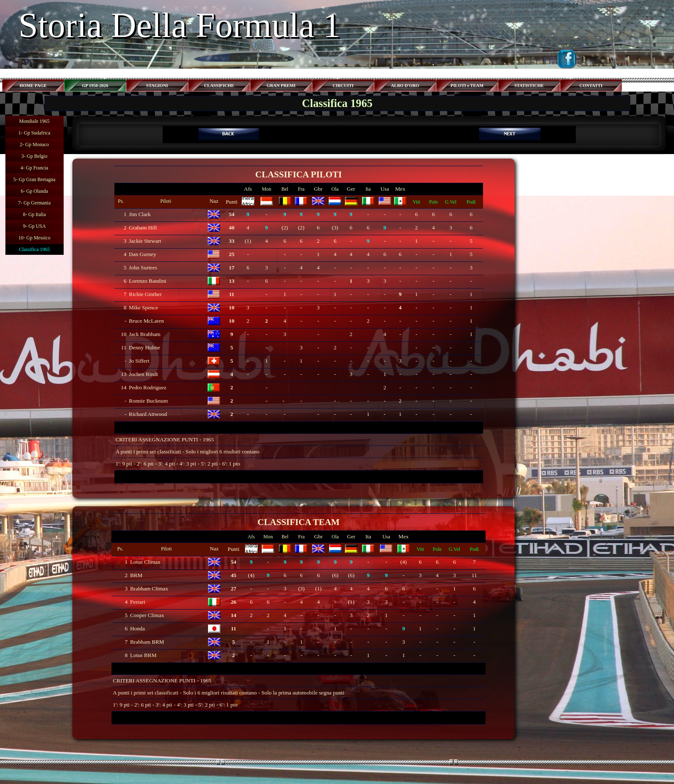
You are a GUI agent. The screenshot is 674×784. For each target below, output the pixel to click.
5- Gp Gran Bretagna (34, 179)
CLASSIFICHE (219, 86)
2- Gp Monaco (35, 144)
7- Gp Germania (35, 203)
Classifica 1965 (34, 249)
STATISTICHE (529, 86)
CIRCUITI (343, 86)
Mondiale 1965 (34, 121)
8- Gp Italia (34, 214)
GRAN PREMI (281, 86)
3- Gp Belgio (34, 156)
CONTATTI (591, 86)
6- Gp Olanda (34, 191)
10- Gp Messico (34, 238)
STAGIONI (157, 86)
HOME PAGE (33, 86)
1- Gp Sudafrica (34, 133)
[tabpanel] (369, 134)
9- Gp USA (34, 226)
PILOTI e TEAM (467, 86)
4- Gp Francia (34, 168)
